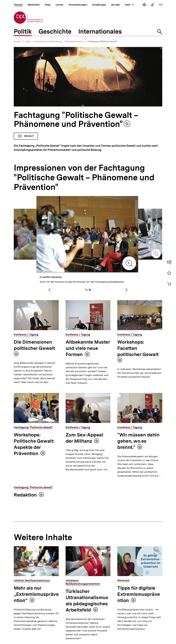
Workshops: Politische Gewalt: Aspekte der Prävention (34, 444)
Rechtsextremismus (75, 41)
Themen (17, 41)
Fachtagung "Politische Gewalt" (102, 41)
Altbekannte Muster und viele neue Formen (88, 348)
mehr (130, 5)
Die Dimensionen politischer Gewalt (34, 345)
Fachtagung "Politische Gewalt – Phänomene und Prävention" (76, 119)
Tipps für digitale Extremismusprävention (139, 594)
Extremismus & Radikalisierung (48, 41)
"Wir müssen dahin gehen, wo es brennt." (138, 441)
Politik (28, 41)
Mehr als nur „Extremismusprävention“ (36, 594)
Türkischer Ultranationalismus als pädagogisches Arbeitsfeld (87, 601)
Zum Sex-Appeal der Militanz (84, 438)
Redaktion (25, 495)
